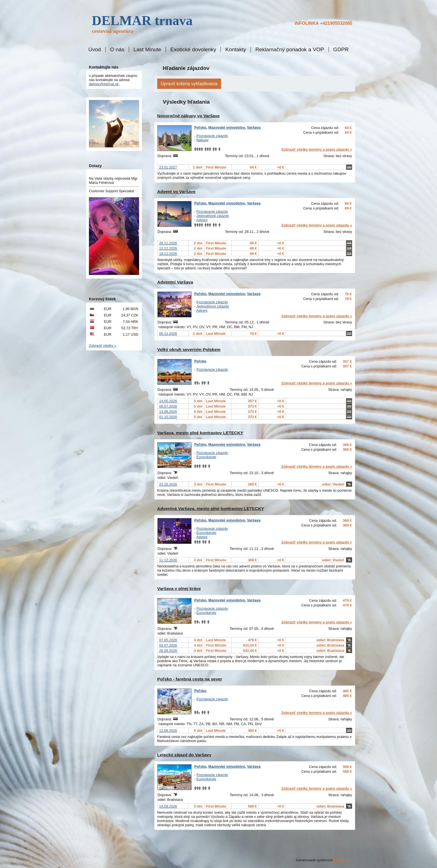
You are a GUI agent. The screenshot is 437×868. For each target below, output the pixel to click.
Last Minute (147, 50)
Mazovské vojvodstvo (227, 127)
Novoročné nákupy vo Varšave (188, 116)
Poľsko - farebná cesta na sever (190, 679)
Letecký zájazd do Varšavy (184, 755)
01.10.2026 (168, 417)
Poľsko (200, 127)
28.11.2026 (168, 243)
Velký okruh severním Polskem (189, 349)
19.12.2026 (168, 254)
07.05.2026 (168, 640)
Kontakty (236, 50)
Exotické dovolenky (193, 50)
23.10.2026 (168, 484)
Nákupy (202, 140)
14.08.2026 (168, 806)
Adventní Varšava (175, 282)
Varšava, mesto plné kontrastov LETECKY (200, 433)
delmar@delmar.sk (104, 84)
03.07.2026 (168, 645)
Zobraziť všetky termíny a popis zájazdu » (317, 149)
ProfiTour (342, 860)
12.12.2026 (168, 248)
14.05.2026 (168, 401)
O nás (117, 50)
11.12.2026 (168, 560)
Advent (202, 220)
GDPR (341, 50)
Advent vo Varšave (176, 192)
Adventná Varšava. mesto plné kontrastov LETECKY (211, 509)
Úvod (95, 50)
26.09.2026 (168, 651)
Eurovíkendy (206, 457)
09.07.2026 (168, 406)
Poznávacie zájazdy (212, 136)
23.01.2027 (168, 167)
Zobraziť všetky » (103, 346)
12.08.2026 (168, 731)
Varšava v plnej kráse (179, 588)
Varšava (254, 127)
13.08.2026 (168, 412)
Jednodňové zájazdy (213, 216)
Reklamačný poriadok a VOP (290, 50)
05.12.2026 (168, 334)
